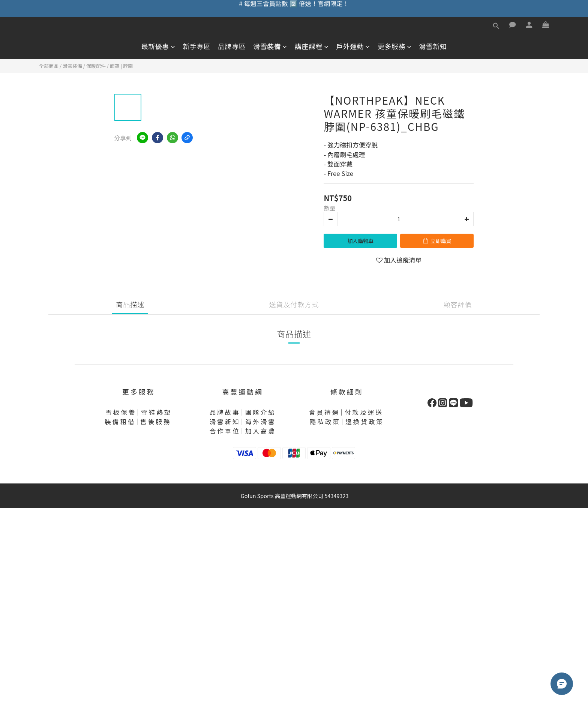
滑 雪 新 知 (224, 422)
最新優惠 (158, 46)
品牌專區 (232, 46)
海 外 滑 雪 (260, 422)
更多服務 (395, 46)
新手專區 (196, 46)
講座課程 (312, 46)
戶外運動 (353, 46)
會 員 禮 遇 (324, 412)
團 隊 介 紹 (260, 412)
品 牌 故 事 (224, 412)
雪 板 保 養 (120, 412)
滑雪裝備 (270, 46)
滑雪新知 (433, 46)
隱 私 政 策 (324, 422)
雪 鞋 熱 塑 (156, 412)
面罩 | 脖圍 (121, 66)
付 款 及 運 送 (363, 412)
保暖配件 (96, 66)
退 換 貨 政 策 (364, 422)
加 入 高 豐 (260, 431)
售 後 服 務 (155, 422)
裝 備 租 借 (119, 422)
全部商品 (49, 66)
